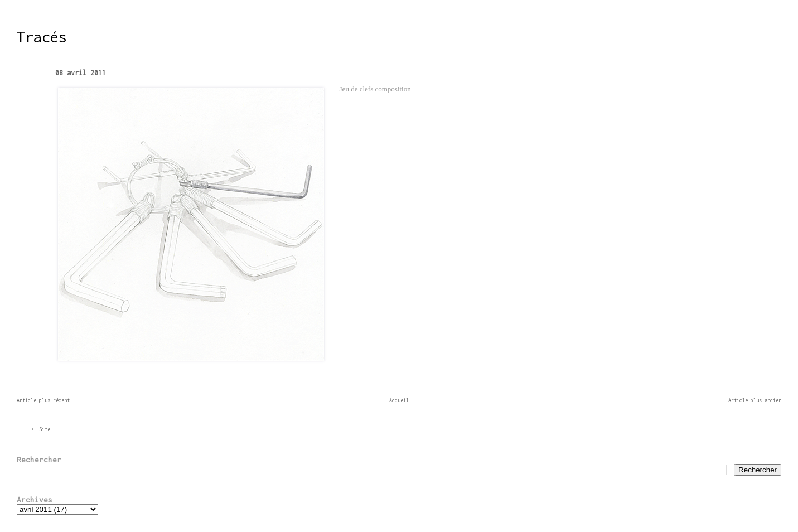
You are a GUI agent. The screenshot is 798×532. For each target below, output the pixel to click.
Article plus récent (43, 400)
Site (45, 429)
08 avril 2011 (81, 73)
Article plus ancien (755, 400)
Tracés (42, 37)
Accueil (399, 400)
